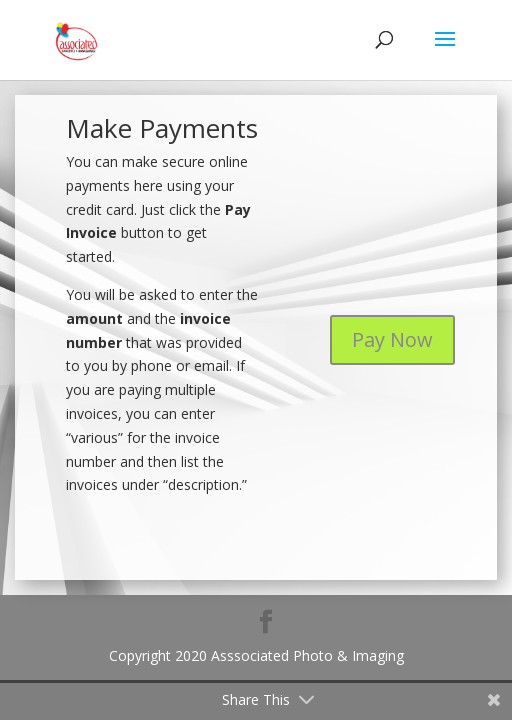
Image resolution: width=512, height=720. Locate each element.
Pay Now (392, 339)
